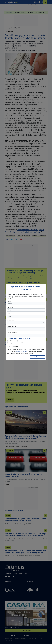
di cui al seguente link (22, 351)
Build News (12, 341)
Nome (9, 301)
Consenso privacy (14, 346)
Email (9, 314)
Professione (11, 320)
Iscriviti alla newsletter (37, 357)
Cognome (10, 307)
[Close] (44, 288)
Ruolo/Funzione (12, 326)
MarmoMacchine (24, 341)
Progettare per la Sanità (16, 343)
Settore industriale (13, 333)
